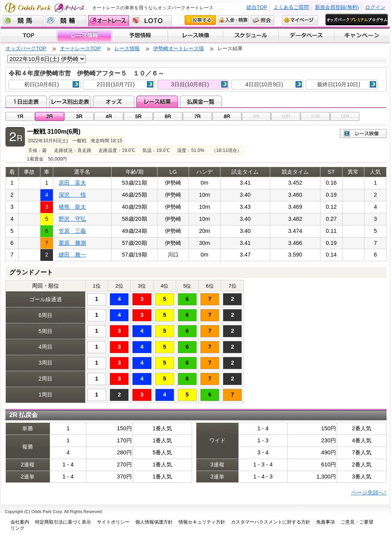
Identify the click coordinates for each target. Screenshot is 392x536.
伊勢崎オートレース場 (178, 48)
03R (79, 116)
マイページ (300, 20)
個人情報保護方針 (154, 522)
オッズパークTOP (26, 48)
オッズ (114, 101)
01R (20, 116)
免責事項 (325, 522)
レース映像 (195, 36)
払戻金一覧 (201, 101)
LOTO (151, 21)
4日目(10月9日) (274, 84)
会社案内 (20, 522)
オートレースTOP (80, 48)
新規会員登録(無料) (337, 7)
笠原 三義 (72, 231)
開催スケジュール (251, 36)
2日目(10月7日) (125, 84)
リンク (17, 528)
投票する (200, 20)
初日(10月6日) (52, 84)
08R (227, 116)
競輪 (66, 21)
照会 (262, 20)
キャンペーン (362, 36)
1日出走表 (26, 101)
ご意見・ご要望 (357, 522)
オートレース (109, 21)
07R (197, 116)
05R (138, 116)
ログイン (375, 7)
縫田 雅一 (72, 255)
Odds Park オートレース (45, 8)
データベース (307, 36)
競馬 (23, 21)
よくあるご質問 (291, 7)
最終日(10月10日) (346, 84)
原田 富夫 (72, 183)
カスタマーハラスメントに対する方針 (271, 522)
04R (109, 116)
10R (286, 116)
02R (50, 116)
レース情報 (84, 36)
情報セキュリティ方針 (202, 522)
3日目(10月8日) (199, 84)
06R (168, 116)
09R (256, 116)
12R (345, 116)
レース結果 (157, 101)
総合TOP (257, 7)
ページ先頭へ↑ (369, 492)
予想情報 (140, 36)
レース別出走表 (70, 101)
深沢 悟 (72, 195)
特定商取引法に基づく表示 (63, 522)
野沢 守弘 (72, 219)
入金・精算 (233, 20)
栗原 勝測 (72, 243)
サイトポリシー (113, 522)
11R (315, 116)
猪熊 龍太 (72, 207)
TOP (29, 36)
